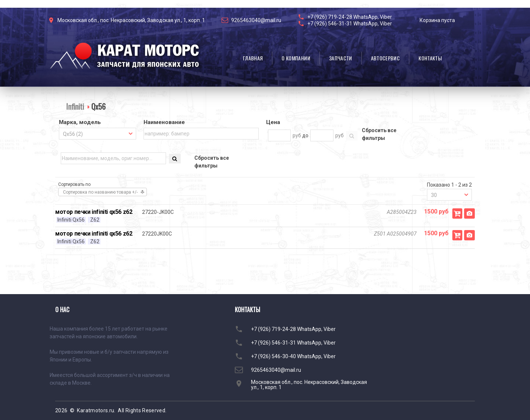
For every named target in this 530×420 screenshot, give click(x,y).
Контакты (430, 58)
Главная (253, 58)
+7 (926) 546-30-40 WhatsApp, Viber (293, 356)
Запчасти (341, 58)
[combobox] (98, 134)
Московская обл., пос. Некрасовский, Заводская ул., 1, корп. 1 (131, 20)
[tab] (98, 123)
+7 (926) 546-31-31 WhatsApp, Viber (350, 24)
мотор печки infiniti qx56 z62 (94, 212)
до (305, 135)
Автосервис (386, 58)
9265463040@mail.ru (256, 20)
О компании (296, 58)
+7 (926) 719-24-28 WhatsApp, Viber (350, 17)
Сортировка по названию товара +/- (100, 192)
